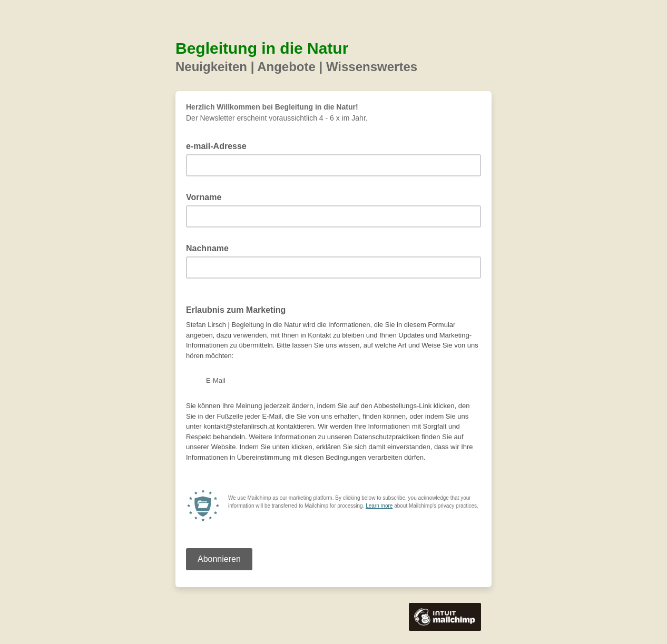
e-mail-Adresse (219, 145)
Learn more (379, 506)
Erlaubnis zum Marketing (236, 310)
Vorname (207, 196)
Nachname (210, 247)
